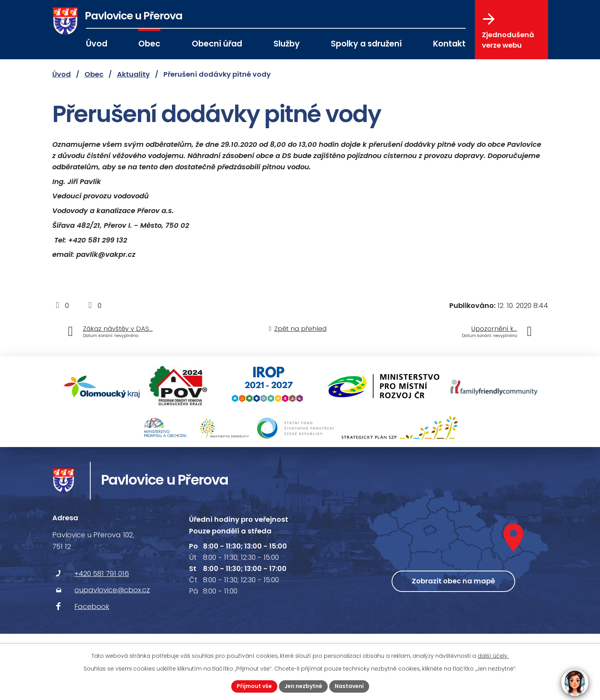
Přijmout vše (254, 686)
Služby (287, 44)
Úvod (97, 44)
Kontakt (449, 44)
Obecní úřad (217, 44)
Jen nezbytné (303, 686)
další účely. (493, 656)
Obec (149, 44)
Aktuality (133, 74)
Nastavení (349, 686)
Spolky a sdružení (366, 44)
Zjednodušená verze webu (508, 31)
